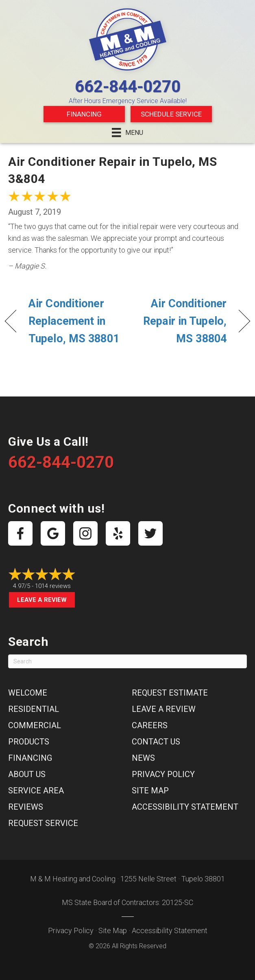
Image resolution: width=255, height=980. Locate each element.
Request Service (43, 823)
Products (29, 742)
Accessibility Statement (185, 807)
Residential (34, 709)
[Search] (127, 661)
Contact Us (156, 742)
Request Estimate (170, 693)
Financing (84, 114)
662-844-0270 (128, 87)
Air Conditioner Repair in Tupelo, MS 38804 (181, 321)
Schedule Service (171, 114)
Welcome (28, 693)
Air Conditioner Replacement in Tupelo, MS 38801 (74, 321)
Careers (150, 725)
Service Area (36, 791)
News (143, 758)
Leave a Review (42, 600)
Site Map (150, 791)
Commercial (35, 725)
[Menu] (127, 132)
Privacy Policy (163, 774)
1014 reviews (53, 586)
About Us (27, 774)
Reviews (26, 807)
